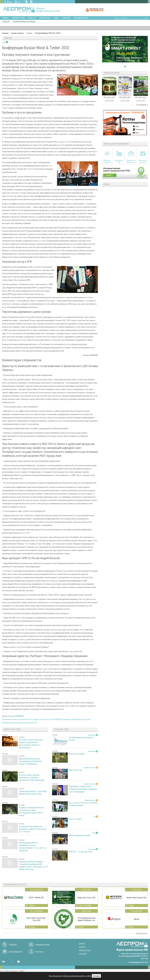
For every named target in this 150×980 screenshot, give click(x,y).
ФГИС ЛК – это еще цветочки (81, 852)
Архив (56, 18)
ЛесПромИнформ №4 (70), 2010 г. (48, 33)
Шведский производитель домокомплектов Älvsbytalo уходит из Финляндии (30, 761)
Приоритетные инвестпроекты (131, 161)
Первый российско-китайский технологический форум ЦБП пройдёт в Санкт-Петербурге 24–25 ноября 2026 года (33, 865)
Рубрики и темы (18, 18)
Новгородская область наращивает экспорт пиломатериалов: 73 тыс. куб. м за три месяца (32, 847)
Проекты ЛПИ (45, 18)
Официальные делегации (143, 161)
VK (26, 2)
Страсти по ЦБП (75, 819)
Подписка (13, 945)
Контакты (39, 952)
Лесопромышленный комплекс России (81, 739)
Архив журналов (15, 952)
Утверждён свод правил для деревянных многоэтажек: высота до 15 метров (33, 829)
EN (19, 2)
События (6, 22)
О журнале (66, 18)
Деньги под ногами (77, 754)
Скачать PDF (109, 100)
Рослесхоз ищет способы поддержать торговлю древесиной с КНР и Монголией (32, 778)
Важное (82, 944)
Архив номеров (18, 33)
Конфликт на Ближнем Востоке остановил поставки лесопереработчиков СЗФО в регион (31, 812)
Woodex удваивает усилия (80, 835)
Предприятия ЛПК (119, 161)
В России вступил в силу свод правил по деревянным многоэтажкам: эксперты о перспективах (31, 744)
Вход (9, 2)
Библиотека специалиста (107, 161)
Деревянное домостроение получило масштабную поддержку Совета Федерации (83, 789)
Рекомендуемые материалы (24, 22)
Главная (5, 18)
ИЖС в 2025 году (76, 770)
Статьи (29, 33)
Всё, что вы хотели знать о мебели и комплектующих (83, 804)
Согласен (96, 976)
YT (18, 962)
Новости (32, 18)
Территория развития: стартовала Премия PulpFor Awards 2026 (33, 793)
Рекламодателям (81, 18)
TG (31, 2)
